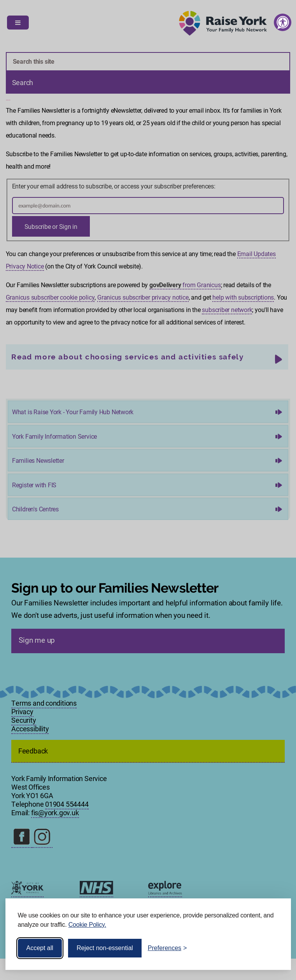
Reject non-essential (105, 948)
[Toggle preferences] (167, 948)
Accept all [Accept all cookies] (40, 948)
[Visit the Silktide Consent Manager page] (274, 948)
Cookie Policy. (87, 925)
